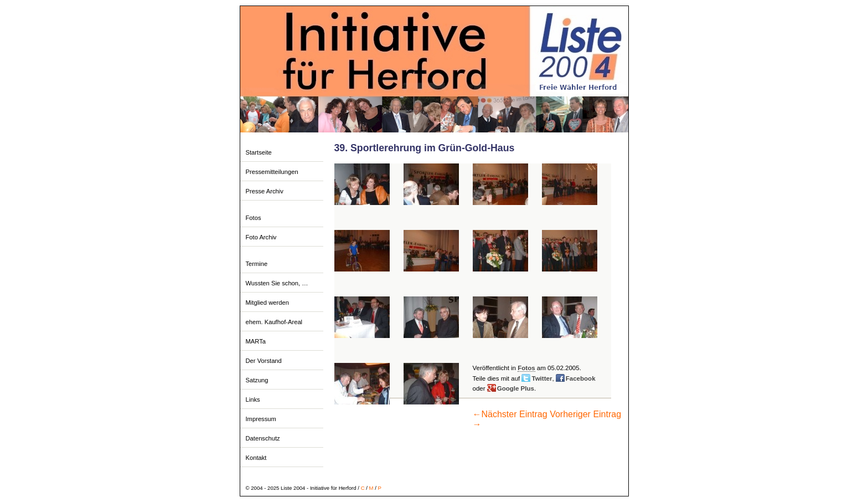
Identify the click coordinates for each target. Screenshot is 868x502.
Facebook (581, 378)
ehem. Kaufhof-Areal (274, 322)
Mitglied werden (267, 303)
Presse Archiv (265, 191)
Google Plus (516, 388)
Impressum (261, 419)
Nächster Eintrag (510, 414)
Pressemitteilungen (272, 172)
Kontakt (256, 458)
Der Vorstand (264, 361)
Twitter (542, 378)
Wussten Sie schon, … (277, 283)
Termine (257, 264)
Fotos (254, 218)
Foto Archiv (261, 237)
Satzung (257, 380)
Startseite (259, 152)
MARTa (256, 341)
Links (253, 399)
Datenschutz (263, 438)
